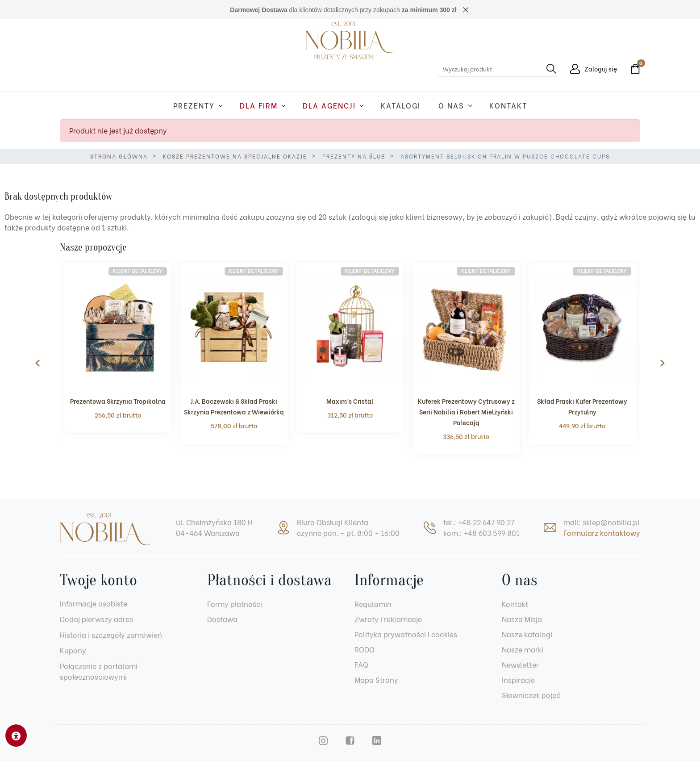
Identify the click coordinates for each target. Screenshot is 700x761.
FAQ (361, 664)
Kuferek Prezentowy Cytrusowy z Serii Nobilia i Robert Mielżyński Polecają (466, 412)
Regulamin (373, 604)
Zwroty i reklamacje (388, 619)
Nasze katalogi (527, 634)
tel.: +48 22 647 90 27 (479, 522)
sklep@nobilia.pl (611, 522)
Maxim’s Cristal (350, 401)
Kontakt (515, 604)
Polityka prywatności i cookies (406, 634)
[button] (633, 69)
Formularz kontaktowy (602, 533)
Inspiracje (518, 679)
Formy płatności (235, 604)
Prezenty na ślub (354, 156)
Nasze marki (523, 649)
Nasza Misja (522, 619)
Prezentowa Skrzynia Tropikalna (118, 401)
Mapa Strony (376, 679)
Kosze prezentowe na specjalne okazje (235, 156)
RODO (365, 649)
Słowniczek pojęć (531, 695)
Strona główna (119, 156)
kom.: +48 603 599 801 (481, 533)
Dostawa (222, 619)
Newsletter (520, 664)
